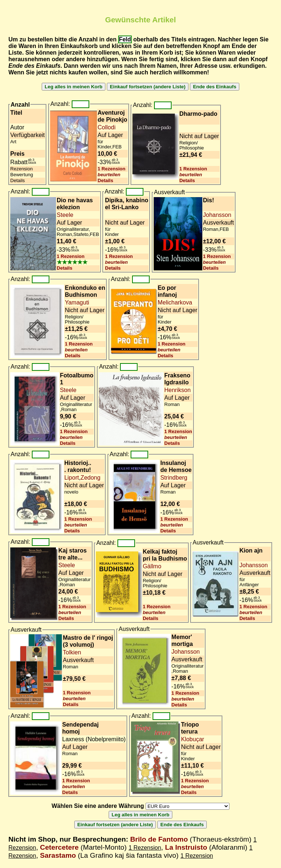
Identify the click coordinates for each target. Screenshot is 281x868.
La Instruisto (186, 847)
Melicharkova (175, 302)
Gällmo (152, 566)
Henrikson (177, 390)
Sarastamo (58, 855)
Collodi (107, 127)
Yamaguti (77, 302)
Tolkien (72, 652)
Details (106, 180)
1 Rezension (112, 169)
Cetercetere (59, 847)
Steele (65, 215)
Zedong (90, 478)
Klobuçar (193, 739)
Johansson (217, 215)
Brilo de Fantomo (159, 839)
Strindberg (174, 478)
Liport (72, 478)
